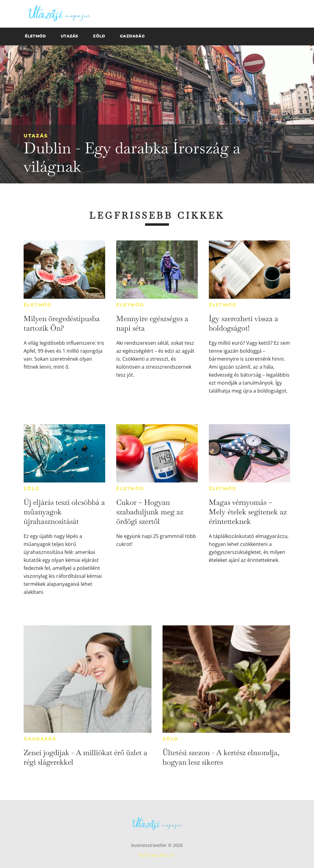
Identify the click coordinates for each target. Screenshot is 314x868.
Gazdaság (40, 739)
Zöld (32, 489)
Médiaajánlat (157, 855)
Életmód (38, 305)
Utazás (36, 136)
